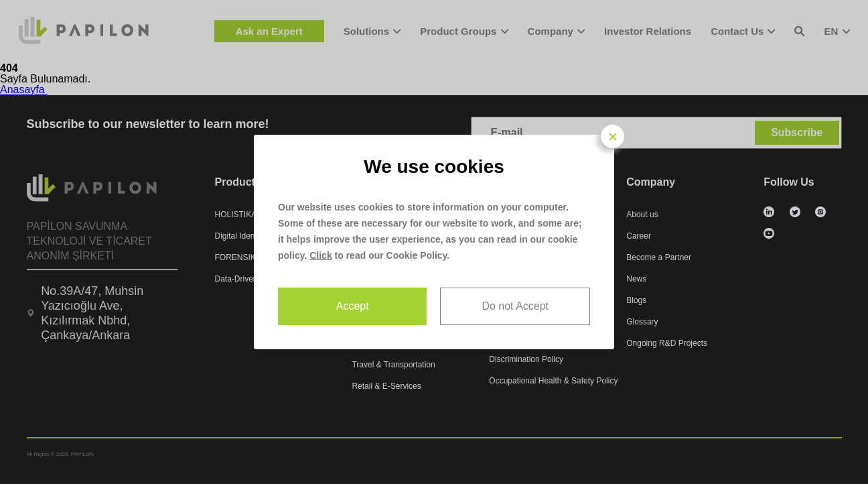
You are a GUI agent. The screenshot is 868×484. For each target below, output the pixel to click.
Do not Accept (515, 306)
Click (320, 255)
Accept (353, 306)
